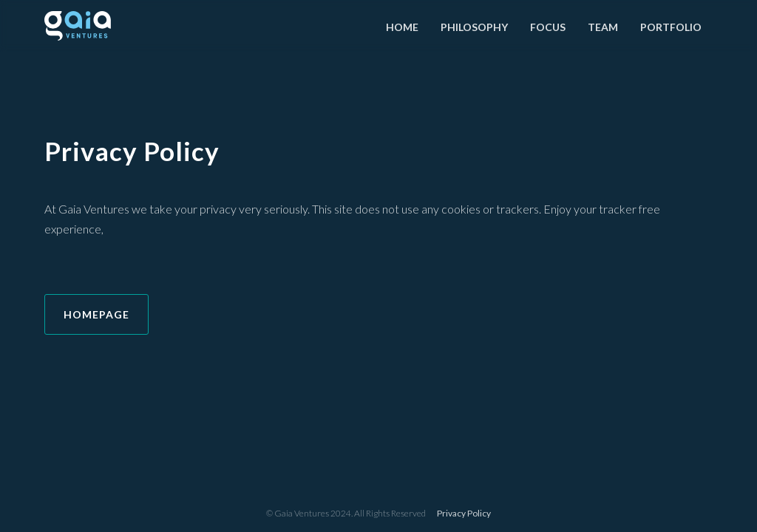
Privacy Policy (464, 513)
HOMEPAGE (96, 314)
